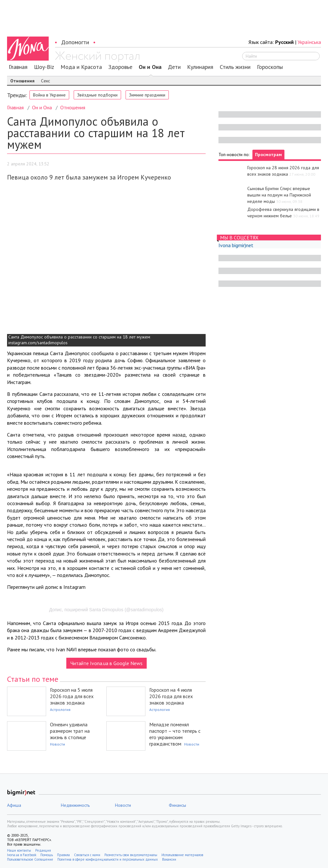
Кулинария (200, 67)
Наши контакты (19, 850)
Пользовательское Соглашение (30, 859)
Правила (63, 855)
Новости (57, 744)
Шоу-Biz (44, 67)
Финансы (177, 805)
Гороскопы (270, 67)
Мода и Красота (81, 67)
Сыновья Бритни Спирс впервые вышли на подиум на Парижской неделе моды (279, 195)
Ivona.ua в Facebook (22, 855)
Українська (309, 42)
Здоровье (120, 67)
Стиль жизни (235, 67)
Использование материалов (182, 855)
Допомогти (75, 42)
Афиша (14, 805)
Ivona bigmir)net (236, 245)
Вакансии (169, 859)
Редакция (43, 850)
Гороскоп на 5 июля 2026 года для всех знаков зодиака (72, 696)
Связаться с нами (87, 855)
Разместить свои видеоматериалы (131, 855)
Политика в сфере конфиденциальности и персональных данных (108, 859)
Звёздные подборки (97, 95)
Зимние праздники (147, 95)
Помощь (47, 855)
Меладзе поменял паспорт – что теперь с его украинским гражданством (175, 734)
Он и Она (150, 67)
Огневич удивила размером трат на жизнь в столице (70, 731)
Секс (45, 81)
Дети (174, 67)
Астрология (60, 709)
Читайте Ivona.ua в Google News (107, 663)
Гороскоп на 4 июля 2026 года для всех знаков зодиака (171, 696)
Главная (18, 67)
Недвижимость (75, 805)
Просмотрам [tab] (268, 154)
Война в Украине (49, 95)
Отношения (22, 81)
